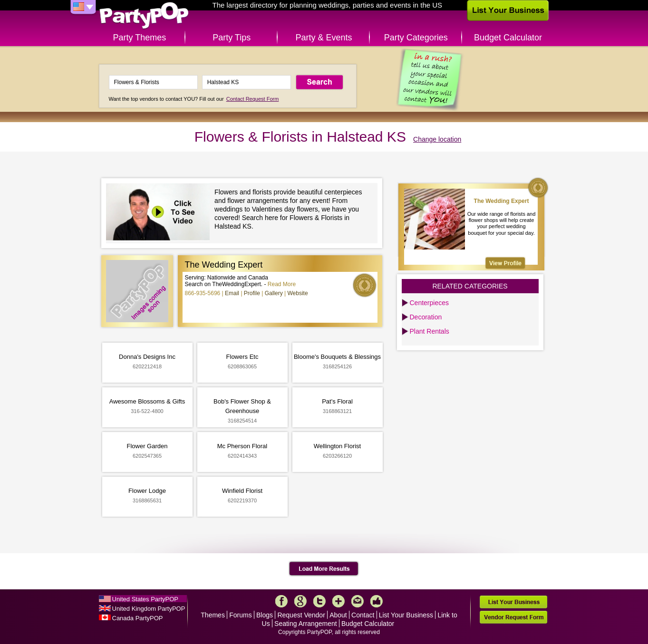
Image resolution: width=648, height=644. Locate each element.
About (338, 615)
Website (297, 293)
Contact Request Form (253, 99)
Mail (358, 601)
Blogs (265, 615)
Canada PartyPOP (138, 618)
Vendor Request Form (513, 617)
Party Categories (416, 38)
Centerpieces (430, 303)
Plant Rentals (430, 331)
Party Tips (232, 38)
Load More (324, 569)
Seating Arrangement (306, 624)
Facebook (281, 601)
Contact (363, 615)
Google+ (300, 601)
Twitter (319, 601)
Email (232, 293)
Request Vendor (301, 615)
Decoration (426, 317)
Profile (252, 293)
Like (377, 601)
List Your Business (406, 615)
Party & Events (324, 38)
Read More (282, 284)
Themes (213, 615)
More (339, 601)
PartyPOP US (144, 16)
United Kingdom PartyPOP (149, 609)
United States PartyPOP (145, 599)
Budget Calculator (508, 38)
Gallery (274, 293)
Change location (437, 139)
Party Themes (140, 38)
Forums (240, 615)
